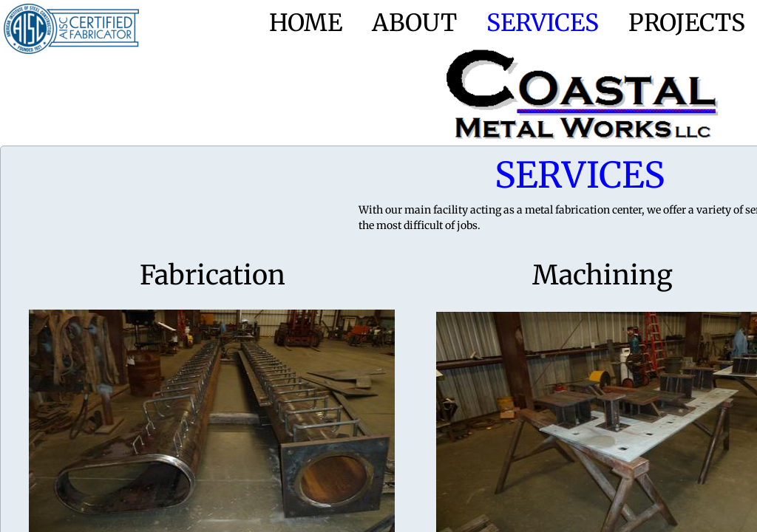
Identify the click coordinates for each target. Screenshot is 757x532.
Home (306, 23)
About (414, 23)
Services (543, 23)
